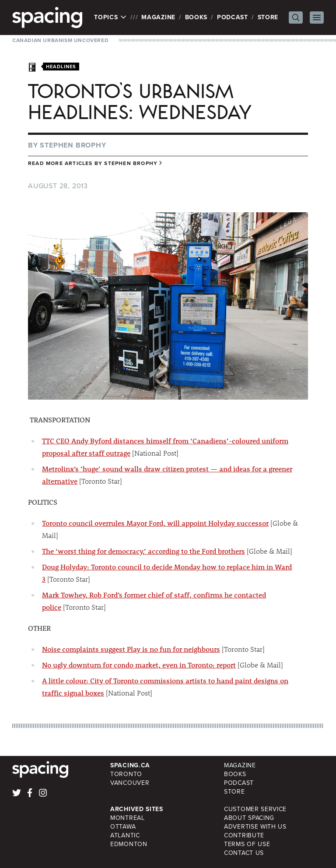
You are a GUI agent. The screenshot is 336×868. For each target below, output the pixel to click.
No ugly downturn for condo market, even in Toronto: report (139, 665)
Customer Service (255, 809)
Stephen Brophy (73, 145)
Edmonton (129, 844)
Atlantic (125, 835)
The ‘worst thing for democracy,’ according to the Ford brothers (143, 551)
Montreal (128, 818)
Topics (110, 18)
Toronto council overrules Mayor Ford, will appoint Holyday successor (155, 523)
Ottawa (123, 827)
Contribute (244, 835)
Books (196, 17)
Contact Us (244, 853)
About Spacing (249, 818)
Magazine (158, 17)
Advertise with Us (255, 827)
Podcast (233, 17)
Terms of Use (247, 844)
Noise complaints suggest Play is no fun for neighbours (131, 649)
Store (268, 17)
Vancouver (130, 783)
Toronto (126, 774)
